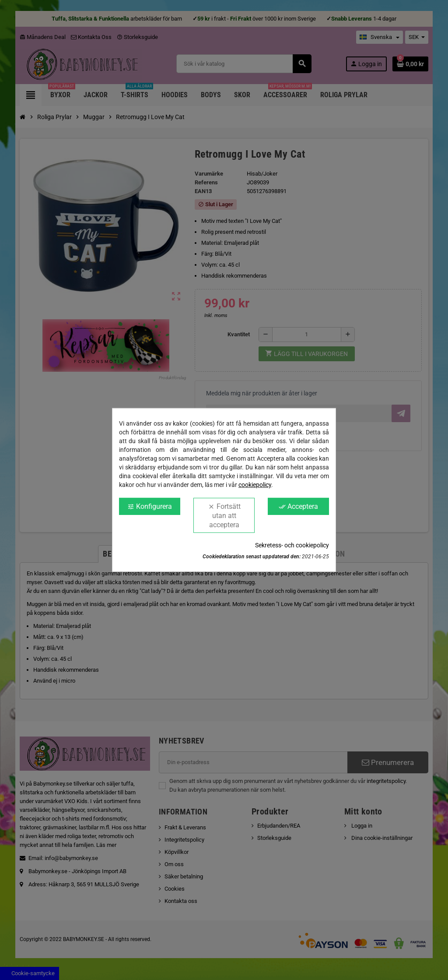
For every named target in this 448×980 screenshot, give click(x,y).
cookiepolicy (255, 485)
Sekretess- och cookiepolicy (292, 545)
